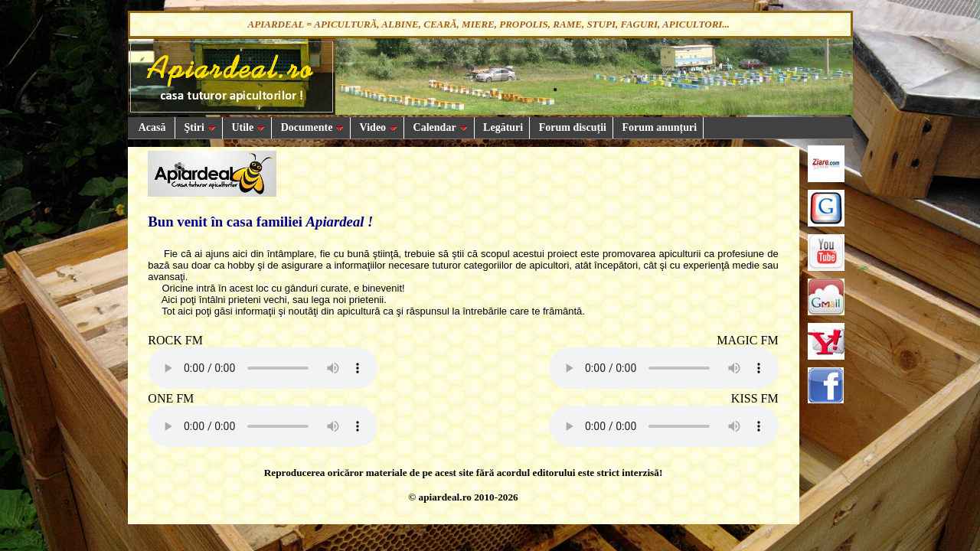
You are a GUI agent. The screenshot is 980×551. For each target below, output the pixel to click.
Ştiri (199, 127)
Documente (311, 127)
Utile (247, 127)
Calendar (439, 127)
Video (377, 127)
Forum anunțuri (658, 127)
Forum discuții (571, 127)
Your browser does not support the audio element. (263, 368)
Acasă (152, 127)
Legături (502, 127)
